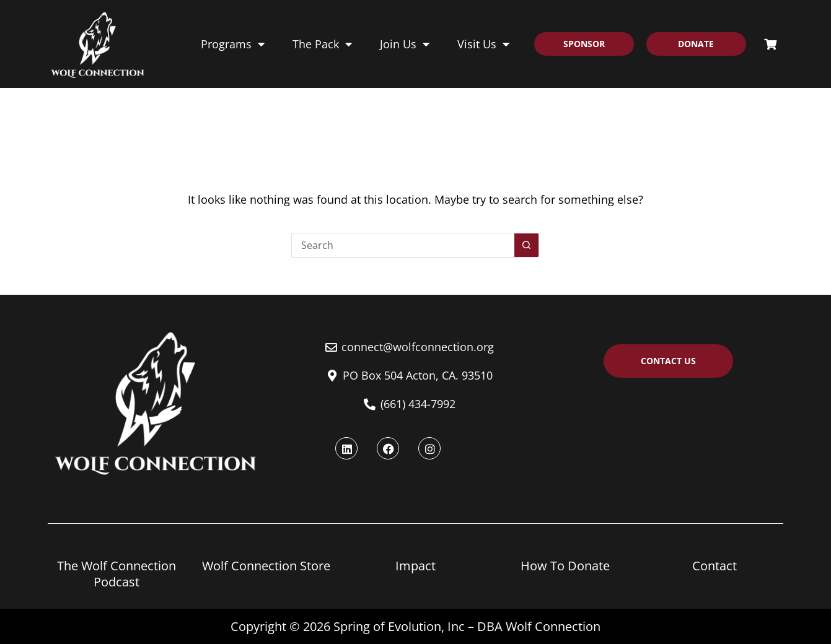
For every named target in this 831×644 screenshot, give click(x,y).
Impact (415, 566)
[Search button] (527, 245)
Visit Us (483, 44)
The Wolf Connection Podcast (117, 574)
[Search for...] (403, 245)
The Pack (322, 44)
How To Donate (565, 566)
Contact (714, 566)
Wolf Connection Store (266, 566)
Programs (233, 44)
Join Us (405, 44)
